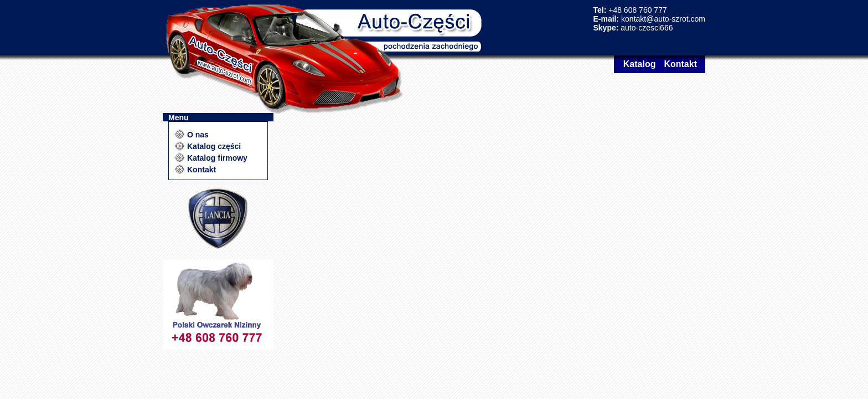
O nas (198, 135)
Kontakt (680, 64)
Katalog (640, 64)
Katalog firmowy (217, 158)
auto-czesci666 (647, 28)
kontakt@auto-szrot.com (663, 19)
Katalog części (214, 146)
